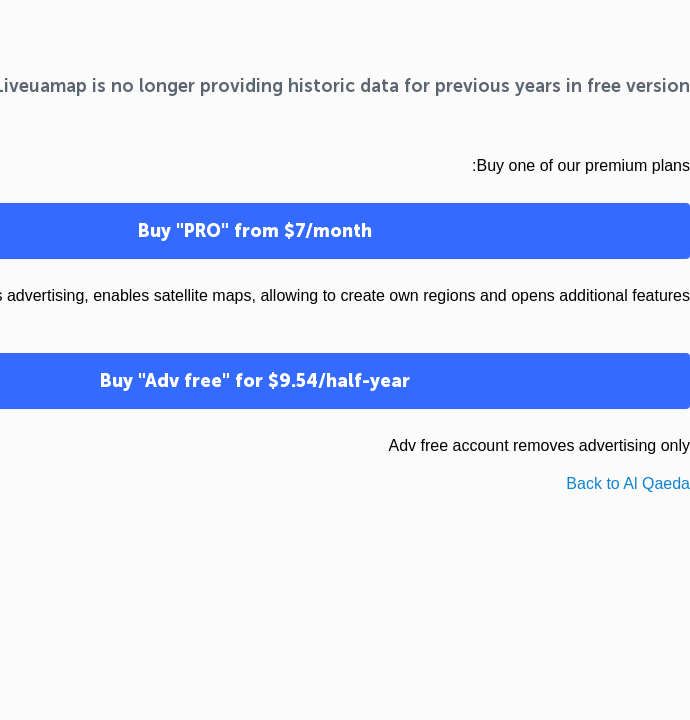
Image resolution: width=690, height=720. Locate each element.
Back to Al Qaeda (628, 483)
